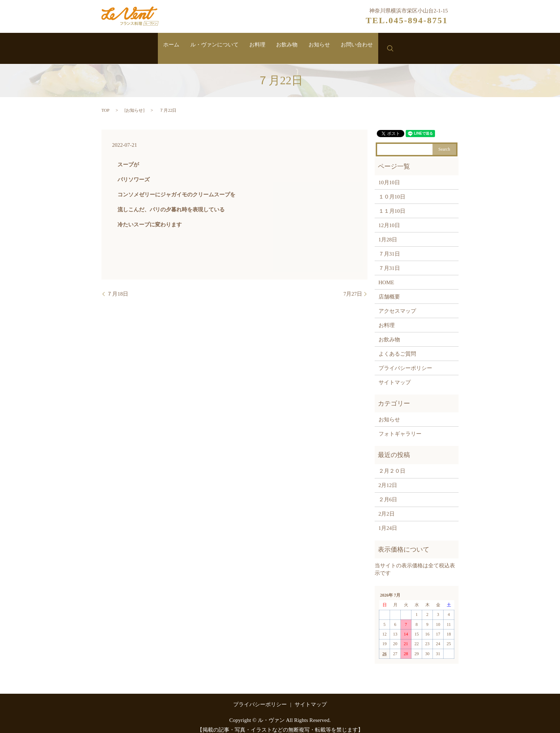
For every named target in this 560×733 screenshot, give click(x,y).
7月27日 (353, 287)
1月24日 (388, 521)
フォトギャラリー (400, 427)
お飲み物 (290, 46)
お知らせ (326, 46)
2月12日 (388, 478)
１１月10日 (392, 204)
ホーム (159, 46)
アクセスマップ (397, 304)
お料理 (255, 46)
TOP (105, 103)
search (405, 45)
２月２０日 (392, 464)
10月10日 (389, 175)
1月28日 (388, 232)
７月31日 (389, 247)
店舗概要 (389, 290)
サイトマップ (395, 375)
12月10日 (389, 218)
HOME (386, 275)
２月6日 (388, 493)
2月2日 (387, 507)
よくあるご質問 (397, 347)
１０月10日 (392, 190)
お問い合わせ (369, 46)
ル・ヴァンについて (207, 46)
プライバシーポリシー (405, 361)
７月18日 (117, 287)
